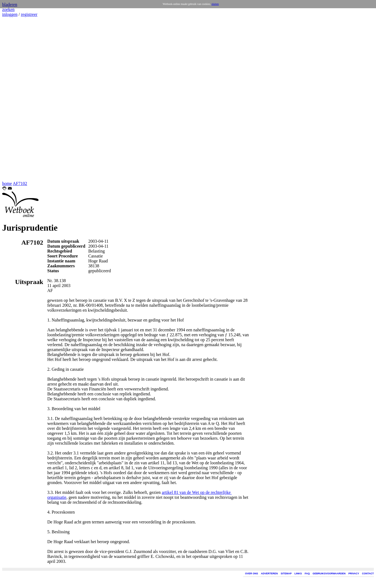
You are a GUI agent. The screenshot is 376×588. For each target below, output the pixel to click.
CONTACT (368, 573)
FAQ (307, 573)
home (7, 183)
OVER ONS (252, 573)
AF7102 (20, 183)
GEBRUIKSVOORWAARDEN (329, 573)
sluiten (215, 4)
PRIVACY (354, 573)
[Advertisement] (19, 99)
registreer (29, 14)
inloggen (10, 14)
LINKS (298, 573)
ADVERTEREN (269, 573)
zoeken (8, 9)
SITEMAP (286, 573)
